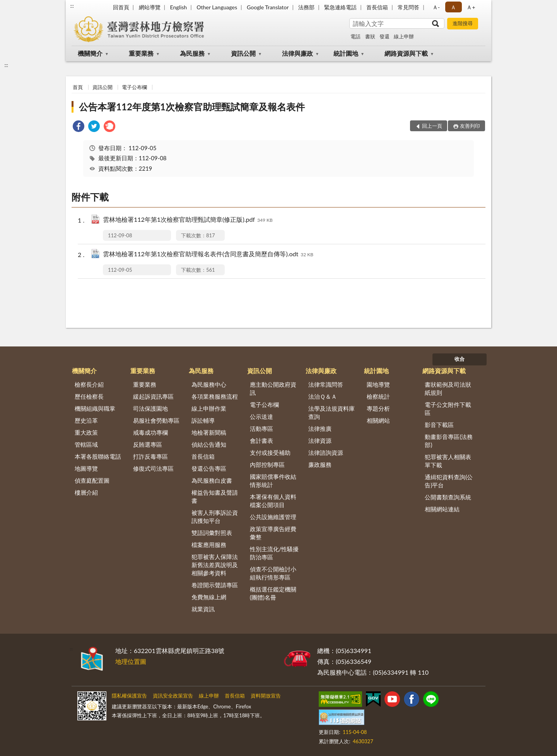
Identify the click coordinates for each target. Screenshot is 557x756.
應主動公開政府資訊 (273, 388)
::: (72, 6)
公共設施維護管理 (273, 517)
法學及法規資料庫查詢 (331, 412)
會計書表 (261, 441)
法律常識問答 (326, 384)
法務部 (306, 7)
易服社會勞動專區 (156, 420)
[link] (79, 127)
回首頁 (121, 7)
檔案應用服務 (209, 545)
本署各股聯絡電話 (98, 456)
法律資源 (320, 441)
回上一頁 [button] (432, 126)
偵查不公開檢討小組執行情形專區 (273, 573)
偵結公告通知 (209, 444)
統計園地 (346, 53)
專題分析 (378, 408)
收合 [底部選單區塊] (460, 359)
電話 (355, 36)
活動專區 (261, 429)
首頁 (78, 87)
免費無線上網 (209, 597)
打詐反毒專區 (150, 456)
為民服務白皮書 (212, 480)
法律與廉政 (297, 53)
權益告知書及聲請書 (215, 496)
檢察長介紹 (89, 384)
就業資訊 (203, 609)
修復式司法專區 (153, 468)
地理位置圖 (131, 661)
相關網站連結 (442, 509)
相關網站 (378, 420)
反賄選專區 (148, 444)
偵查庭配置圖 (92, 480)
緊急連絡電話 (340, 7)
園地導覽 (378, 384)
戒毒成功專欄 (150, 432)
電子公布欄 (134, 87)
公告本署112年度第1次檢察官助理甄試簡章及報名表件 (192, 107)
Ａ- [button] (436, 7)
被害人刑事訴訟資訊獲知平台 (215, 517)
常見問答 (408, 7)
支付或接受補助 (270, 453)
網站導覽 (150, 7)
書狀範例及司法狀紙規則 (448, 388)
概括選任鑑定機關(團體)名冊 (273, 593)
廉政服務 (320, 465)
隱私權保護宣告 (129, 696)
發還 (384, 36)
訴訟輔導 (203, 420)
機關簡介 (90, 53)
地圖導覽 (86, 468)
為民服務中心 (209, 384)
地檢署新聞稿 (209, 432)
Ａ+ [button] (471, 7)
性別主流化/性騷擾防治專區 (274, 553)
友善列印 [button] (470, 126)
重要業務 (141, 53)
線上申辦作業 (209, 408)
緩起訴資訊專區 (153, 396)
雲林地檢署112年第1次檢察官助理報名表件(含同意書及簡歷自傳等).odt (208, 255)
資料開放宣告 (266, 696)
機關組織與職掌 (95, 408)
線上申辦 (404, 36)
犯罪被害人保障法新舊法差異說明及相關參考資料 (215, 565)
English (178, 7)
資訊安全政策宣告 (173, 696)
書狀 (370, 36)
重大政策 (86, 432)
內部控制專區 (267, 465)
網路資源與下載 (406, 53)
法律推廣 (320, 429)
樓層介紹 (86, 492)
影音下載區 (439, 425)
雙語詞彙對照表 (212, 533)
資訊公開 (243, 53)
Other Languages (217, 7)
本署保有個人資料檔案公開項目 (273, 501)
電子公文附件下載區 (448, 409)
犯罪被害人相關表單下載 (448, 461)
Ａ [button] (453, 7)
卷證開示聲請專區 (215, 585)
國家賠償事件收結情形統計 (273, 481)
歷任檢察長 (89, 396)
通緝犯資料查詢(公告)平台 (449, 481)
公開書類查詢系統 (448, 497)
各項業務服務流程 (215, 396)
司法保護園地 (150, 408)
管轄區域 (86, 444)
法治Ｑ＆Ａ (323, 396)
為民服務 (192, 53)
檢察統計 (378, 396)
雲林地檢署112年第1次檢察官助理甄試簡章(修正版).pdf (188, 220)
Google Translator (268, 7)
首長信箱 (377, 7)
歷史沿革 (86, 420)
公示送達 (261, 417)
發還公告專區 (209, 468)
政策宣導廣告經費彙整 (273, 533)
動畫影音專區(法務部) (449, 441)
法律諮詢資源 (326, 453)
